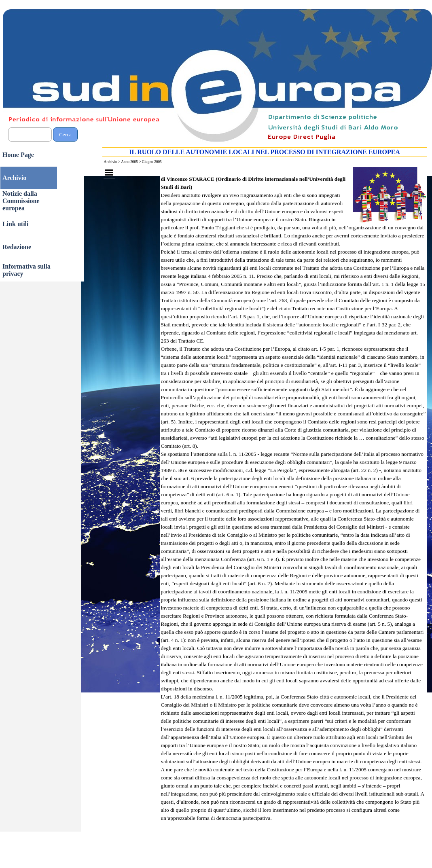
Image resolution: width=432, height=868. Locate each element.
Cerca (65, 134)
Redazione (17, 247)
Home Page (18, 155)
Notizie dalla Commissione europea (21, 201)
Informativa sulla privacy (26, 270)
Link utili (15, 224)
